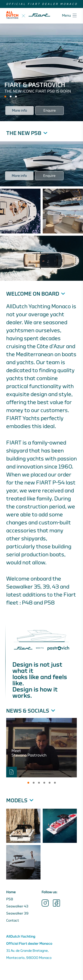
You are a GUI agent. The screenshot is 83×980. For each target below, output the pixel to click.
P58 (10, 899)
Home (11, 892)
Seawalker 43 (17, 906)
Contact (13, 921)
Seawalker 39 (17, 913)
